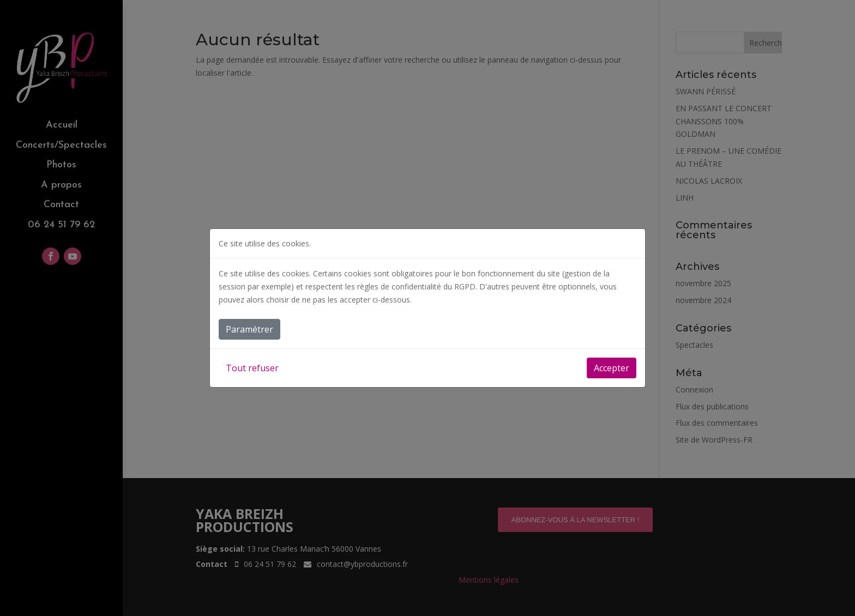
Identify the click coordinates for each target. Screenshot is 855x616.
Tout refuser (252, 368)
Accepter (612, 368)
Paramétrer (249, 329)
